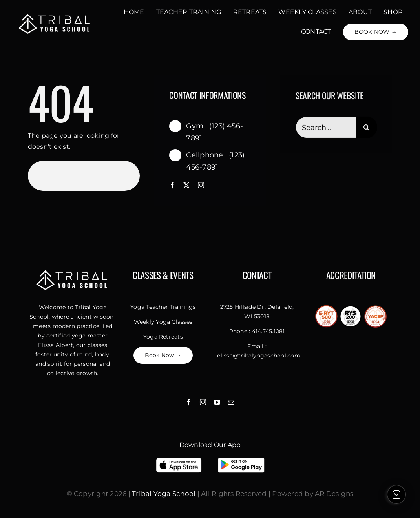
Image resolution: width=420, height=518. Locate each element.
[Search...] (326, 128)
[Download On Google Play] (241, 460)
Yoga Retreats (163, 337)
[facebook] (172, 185)
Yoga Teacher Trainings (163, 307)
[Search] (366, 128)
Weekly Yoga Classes (163, 322)
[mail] (231, 402)
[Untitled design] (55, 15)
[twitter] (186, 185)
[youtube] (217, 402)
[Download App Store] (179, 460)
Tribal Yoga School (164, 494)
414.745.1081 (268, 331)
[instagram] (201, 185)
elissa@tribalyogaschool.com (258, 356)
